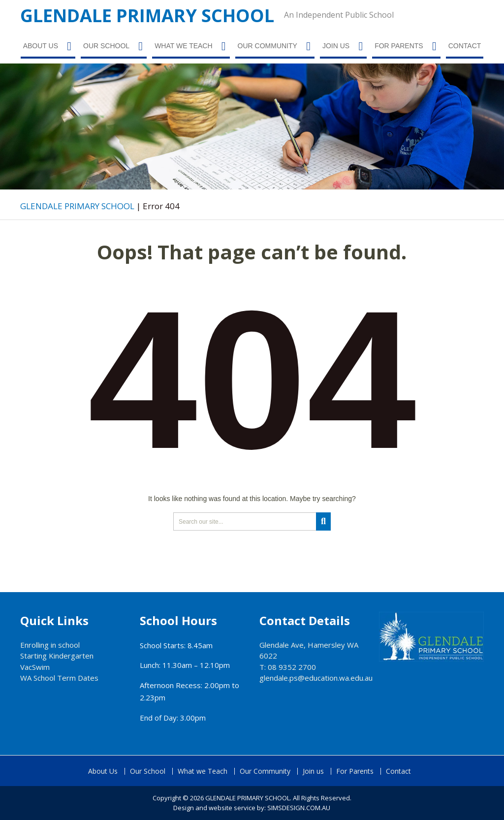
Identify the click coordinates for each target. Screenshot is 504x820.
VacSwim (35, 667)
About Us (41, 46)
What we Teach (183, 46)
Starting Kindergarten (57, 656)
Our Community (268, 46)
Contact (465, 46)
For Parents (399, 46)
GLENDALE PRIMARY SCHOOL (147, 16)
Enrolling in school (50, 645)
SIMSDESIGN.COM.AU (299, 808)
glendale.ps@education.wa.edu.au (316, 678)
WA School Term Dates (59, 678)
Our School (106, 46)
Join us (336, 46)
